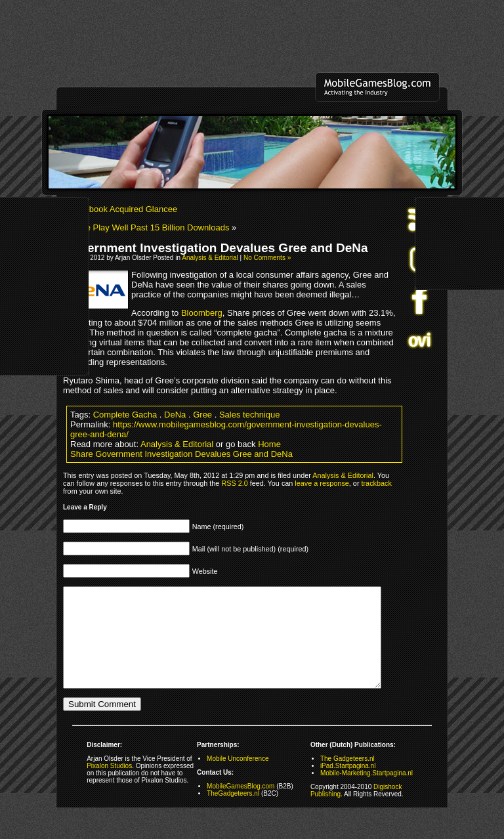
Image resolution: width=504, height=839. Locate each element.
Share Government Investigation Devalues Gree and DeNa (181, 454)
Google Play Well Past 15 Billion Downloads (146, 227)
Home (269, 444)
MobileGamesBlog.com (241, 806)
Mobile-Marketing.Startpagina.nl (367, 793)
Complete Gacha (125, 415)
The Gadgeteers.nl (347, 778)
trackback (377, 483)
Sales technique (250, 415)
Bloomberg (202, 313)
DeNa (175, 415)
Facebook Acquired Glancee (124, 209)
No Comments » (267, 258)
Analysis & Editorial (210, 258)
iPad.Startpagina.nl (348, 785)
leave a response (322, 483)
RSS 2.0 (234, 483)
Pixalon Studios (109, 785)
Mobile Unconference (238, 778)
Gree (202, 415)
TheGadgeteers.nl (233, 813)
